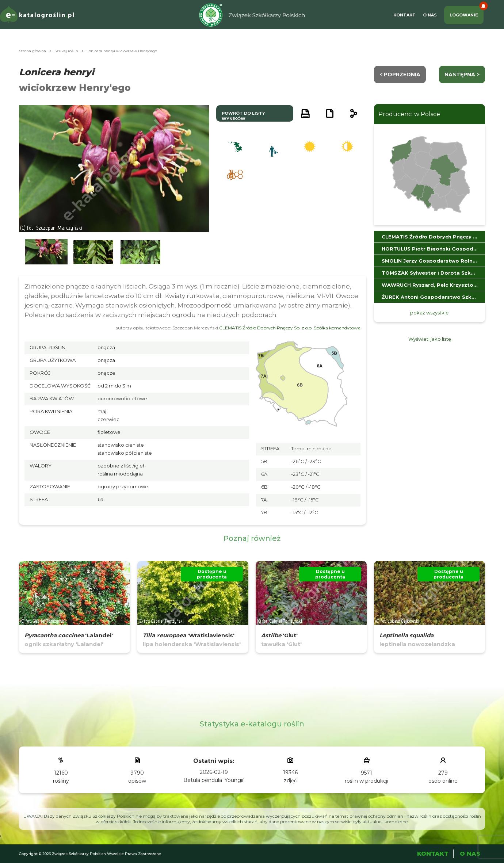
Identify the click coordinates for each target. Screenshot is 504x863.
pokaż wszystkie (429, 313)
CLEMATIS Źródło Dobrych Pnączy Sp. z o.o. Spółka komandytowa (290, 328)
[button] (46, 252)
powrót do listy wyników (243, 116)
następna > (462, 75)
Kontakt (404, 15)
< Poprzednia (400, 75)
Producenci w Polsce (409, 114)
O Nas (430, 15)
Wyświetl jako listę (430, 339)
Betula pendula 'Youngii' (214, 780)
